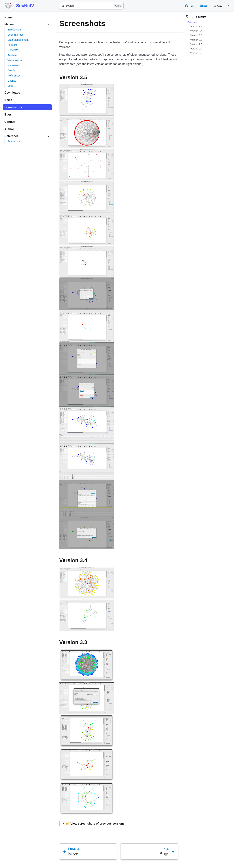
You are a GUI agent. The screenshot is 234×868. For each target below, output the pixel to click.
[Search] (91, 6)
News (204, 6)
